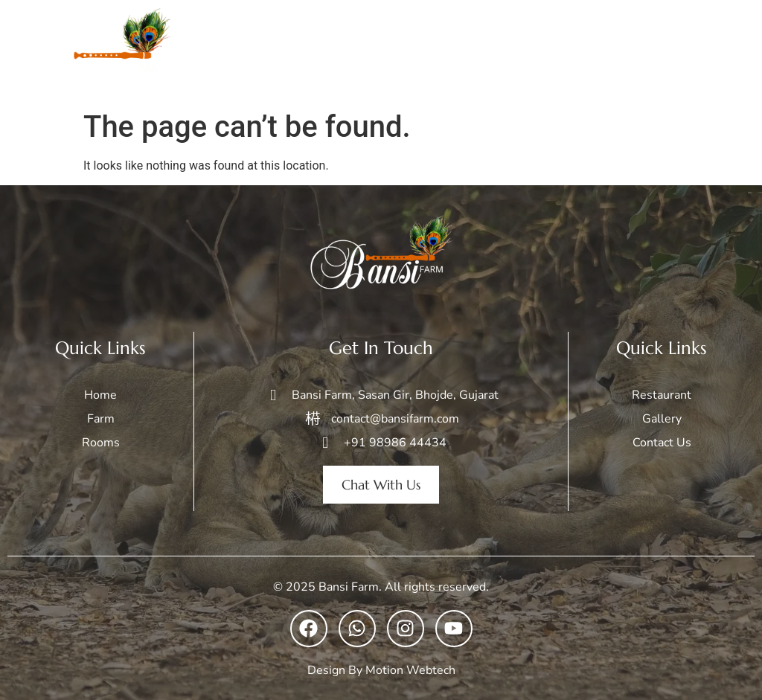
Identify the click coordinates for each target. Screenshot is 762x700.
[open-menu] (735, 52)
